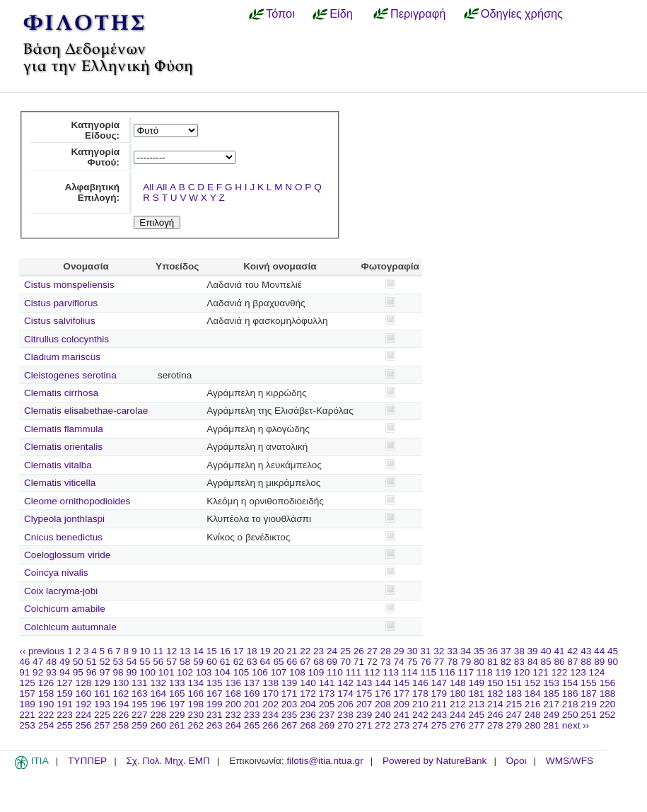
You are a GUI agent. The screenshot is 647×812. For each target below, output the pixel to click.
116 (447, 672)
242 (420, 715)
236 (308, 715)
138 (270, 683)
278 (495, 725)
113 (391, 672)
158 (46, 694)
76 (425, 662)
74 (399, 662)
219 (589, 704)
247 (514, 715)
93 (51, 672)
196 (158, 704)
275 (439, 725)
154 (570, 683)
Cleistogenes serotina (70, 375)
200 (233, 704)
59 (198, 662)
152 (533, 683)
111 (354, 672)
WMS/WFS (570, 761)
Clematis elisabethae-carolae (86, 411)
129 (102, 683)
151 (514, 683)
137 (252, 683)
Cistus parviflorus (61, 303)
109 (316, 672)
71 (359, 662)
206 (345, 704)
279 (514, 725)
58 (185, 662)
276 (458, 725)
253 (27, 725)
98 (118, 672)
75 (412, 662)
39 (533, 651)
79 (466, 662)
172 (308, 694)
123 (578, 672)
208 (383, 704)
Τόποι (280, 13)
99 (131, 672)
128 (84, 683)
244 (458, 715)
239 (365, 715)
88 (586, 662)
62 (239, 662)
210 (420, 704)
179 (439, 694)
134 (196, 683)
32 (439, 651)
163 (140, 694)
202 (270, 704)
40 (546, 651)
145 (402, 683)
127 (65, 683)
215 (514, 704)
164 (158, 694)
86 (559, 662)
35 (479, 651)
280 (533, 725)
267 (290, 725)
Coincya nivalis (56, 573)
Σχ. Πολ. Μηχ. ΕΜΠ (168, 761)
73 (386, 662)
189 (27, 704)
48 (51, 662)
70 (345, 662)
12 (171, 651)
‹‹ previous (42, 651)
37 (506, 651)
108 (297, 672)
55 (145, 662)
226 (121, 715)
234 (270, 715)
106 (260, 672)
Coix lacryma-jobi (61, 591)
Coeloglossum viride (67, 555)
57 (171, 662)
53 (118, 662)
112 (372, 672)
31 (425, 651)
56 (158, 662)
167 (215, 694)
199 (215, 704)
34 (466, 651)
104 (222, 672)
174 (345, 694)
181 (476, 694)
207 (365, 704)
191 (65, 704)
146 (420, 683)
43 (586, 651)
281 (551, 725)
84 (533, 662)
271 (365, 725)
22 (305, 651)
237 (327, 715)
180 (458, 694)
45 (613, 651)
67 (305, 662)
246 (495, 715)
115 (428, 672)
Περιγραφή (418, 13)
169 (252, 694)
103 (204, 672)
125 (27, 683)
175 (365, 694)
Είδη (341, 13)
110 (335, 672)
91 (24, 672)
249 (551, 715)
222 (46, 715)
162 (121, 694)
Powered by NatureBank (435, 761)
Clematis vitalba (58, 465)
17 (239, 651)
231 (215, 715)
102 (185, 672)
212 (458, 704)
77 (439, 662)
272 (383, 725)
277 (476, 725)
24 (332, 651)
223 (65, 715)
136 (233, 683)
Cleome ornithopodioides (77, 501)
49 (65, 662)
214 (495, 704)
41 (559, 651)
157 (27, 694)
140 (308, 683)
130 (121, 683)
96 (92, 672)
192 (84, 704)
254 (46, 725)
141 (327, 683)
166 (196, 694)
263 (215, 725)
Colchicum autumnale (70, 627)
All (148, 187)
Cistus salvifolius (59, 321)
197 (177, 704)
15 (212, 651)
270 (345, 725)
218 (570, 704)
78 (452, 662)
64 (266, 662)
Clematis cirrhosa (61, 393)
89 (599, 662)
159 (65, 694)
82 (506, 662)
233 (252, 715)
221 (27, 715)
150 (495, 683)
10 (145, 651)
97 (105, 672)
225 (102, 715)
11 (158, 651)
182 (495, 694)
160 (84, 694)
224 (84, 715)
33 (452, 651)
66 (292, 662)
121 (541, 672)
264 (233, 725)
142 (345, 683)
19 (265, 651)
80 (479, 662)
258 (121, 725)
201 (252, 704)
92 (38, 672)
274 (420, 725)
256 (84, 725)
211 (439, 704)
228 (158, 715)
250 (570, 715)
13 (185, 651)
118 (485, 672)
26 (359, 651)
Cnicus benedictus (63, 537)
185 (551, 694)
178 (420, 694)
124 (597, 672)
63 (252, 662)
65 (278, 662)
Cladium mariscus (62, 357)
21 (292, 651)
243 (439, 715)
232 (233, 715)
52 (105, 662)
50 (78, 662)
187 (589, 694)
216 (533, 704)
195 (140, 704)
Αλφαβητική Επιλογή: (92, 192)
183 (514, 694)
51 (92, 662)
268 (308, 725)
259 (140, 725)
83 (519, 662)
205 (327, 704)
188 (608, 694)
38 (519, 651)
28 (386, 651)
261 (177, 725)
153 (551, 683)
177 (402, 694)
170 (270, 694)
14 (198, 651)
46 (24, 662)
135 (215, 683)
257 (102, 725)
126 (46, 683)
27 (372, 651)
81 (492, 662)
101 (167, 672)
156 (608, 683)
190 (46, 704)
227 (140, 715)
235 (290, 715)
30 (412, 651)
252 (608, 715)
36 (492, 651)
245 (476, 715)
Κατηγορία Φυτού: (95, 157)
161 (102, 694)
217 (551, 704)
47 (38, 662)
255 (65, 725)
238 (345, 715)
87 (572, 662)
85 (546, 662)
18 (252, 651)
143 (365, 683)
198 (196, 704)
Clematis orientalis (63, 447)
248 (533, 715)
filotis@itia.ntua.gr (325, 761)
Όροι (517, 761)
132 (158, 683)
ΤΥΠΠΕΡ (87, 761)
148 (458, 683)
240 (383, 715)
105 (241, 672)
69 (332, 662)
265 (252, 725)
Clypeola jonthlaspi (64, 519)
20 (278, 651)
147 (439, 683)
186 (570, 694)
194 (121, 704)
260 (158, 725)
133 (177, 683)
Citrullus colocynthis (66, 339)
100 (147, 672)
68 (319, 662)
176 (383, 694)
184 (533, 694)
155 (589, 683)
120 (522, 672)
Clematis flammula (64, 429)
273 (402, 725)
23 (319, 651)
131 (140, 683)
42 (572, 651)
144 (383, 683)
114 (410, 672)
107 (279, 672)
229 (177, 715)
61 (225, 662)
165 (177, 694)
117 (466, 672)
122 (560, 672)
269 (327, 725)
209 (402, 704)
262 (196, 725)
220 (608, 704)
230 (196, 715)
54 (131, 662)
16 (225, 651)
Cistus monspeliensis (69, 285)
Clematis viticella (60, 483)
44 (599, 651)
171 (290, 694)
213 (476, 704)
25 (345, 651)
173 (327, 694)
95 (78, 672)
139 (290, 683)
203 (290, 704)
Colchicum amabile (65, 609)
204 (308, 704)
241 (402, 715)
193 (102, 704)
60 (212, 662)
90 (613, 662)
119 (503, 672)
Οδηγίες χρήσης (522, 13)
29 (399, 651)
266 (270, 725)
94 (65, 672)
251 (589, 715)
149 (476, 683)
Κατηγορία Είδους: (95, 130)
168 (233, 694)
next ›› (576, 725)
